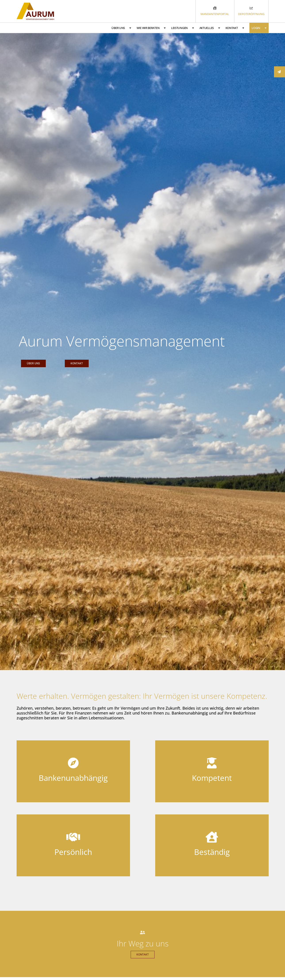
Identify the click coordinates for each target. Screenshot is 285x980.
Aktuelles (210, 28)
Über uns (121, 28)
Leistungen (183, 28)
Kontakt (235, 28)
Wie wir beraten (151, 28)
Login (259, 28)
